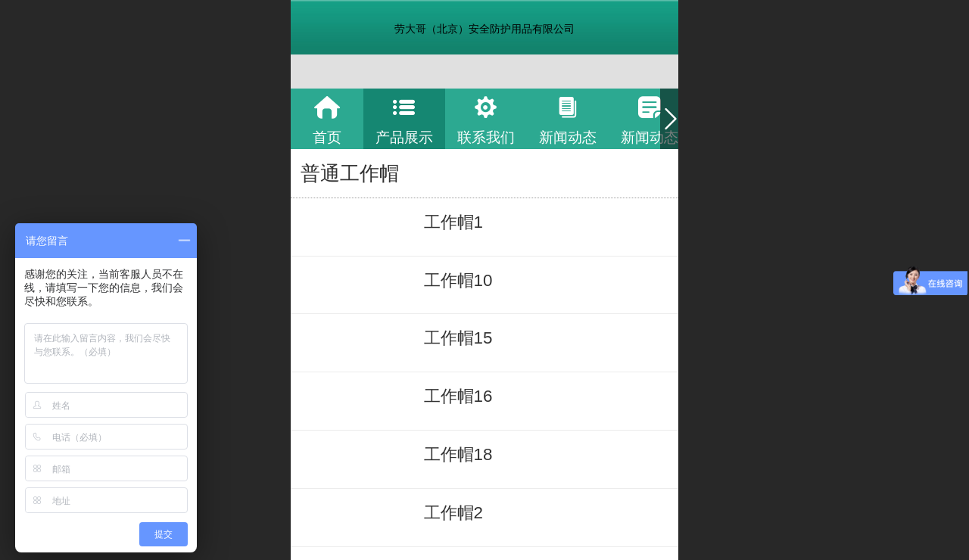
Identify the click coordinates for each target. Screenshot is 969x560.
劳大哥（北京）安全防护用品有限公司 (484, 29)
